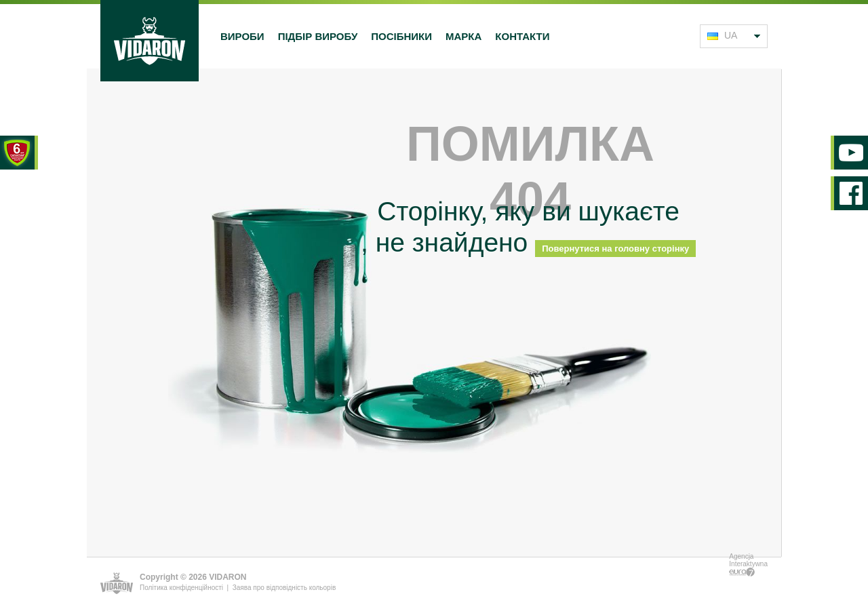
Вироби (242, 36)
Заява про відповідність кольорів (284, 588)
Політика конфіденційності (181, 588)
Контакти (522, 36)
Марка (463, 36)
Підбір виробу (318, 36)
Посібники (401, 36)
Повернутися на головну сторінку (615, 249)
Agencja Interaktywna (748, 565)
